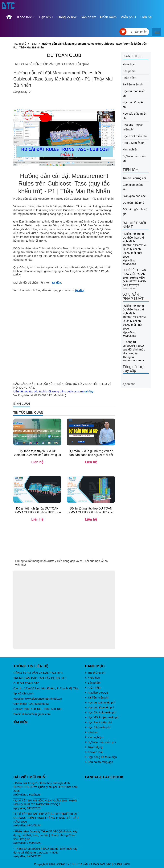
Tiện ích (45, 17)
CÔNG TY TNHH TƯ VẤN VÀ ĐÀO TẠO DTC (84, 864)
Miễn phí (127, 17)
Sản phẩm (88, 17)
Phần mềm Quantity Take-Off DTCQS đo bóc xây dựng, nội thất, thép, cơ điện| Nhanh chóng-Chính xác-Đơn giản (45, 835)
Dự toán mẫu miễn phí (134, 158)
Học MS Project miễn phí (133, 127)
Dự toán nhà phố (133, 203)
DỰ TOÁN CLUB (64, 55)
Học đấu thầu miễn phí (135, 116)
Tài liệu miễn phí (133, 84)
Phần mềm (108, 17)
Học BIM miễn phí (134, 143)
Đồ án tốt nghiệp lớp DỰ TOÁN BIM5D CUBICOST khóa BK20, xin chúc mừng (37, 512)
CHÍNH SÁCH (122, 864)
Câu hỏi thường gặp (99, 762)
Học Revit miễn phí (135, 136)
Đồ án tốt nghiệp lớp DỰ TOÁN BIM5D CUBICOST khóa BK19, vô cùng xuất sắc (91, 512)
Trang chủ (20, 44)
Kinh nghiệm (131, 149)
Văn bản (92, 732)
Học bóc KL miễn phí (133, 105)
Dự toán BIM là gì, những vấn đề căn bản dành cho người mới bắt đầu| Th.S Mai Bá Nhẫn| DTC (91, 455)
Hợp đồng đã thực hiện (101, 757)
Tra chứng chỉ (95, 673)
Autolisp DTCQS (97, 692)
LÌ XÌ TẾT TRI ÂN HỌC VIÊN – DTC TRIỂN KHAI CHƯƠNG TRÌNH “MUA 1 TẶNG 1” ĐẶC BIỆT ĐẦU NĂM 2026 (46, 818)
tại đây (57, 283)
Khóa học (25, 17)
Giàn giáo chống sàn (133, 187)
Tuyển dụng (94, 747)
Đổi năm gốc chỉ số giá (135, 212)
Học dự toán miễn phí (134, 93)
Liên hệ (146, 17)
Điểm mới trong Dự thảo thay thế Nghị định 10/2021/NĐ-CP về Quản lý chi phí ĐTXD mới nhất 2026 (135, 245)
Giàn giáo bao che (134, 196)
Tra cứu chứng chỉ (134, 178)
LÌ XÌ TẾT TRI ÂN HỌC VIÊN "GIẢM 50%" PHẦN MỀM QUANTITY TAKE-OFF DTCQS (134, 278)
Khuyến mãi (94, 752)
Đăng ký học (67, 17)
